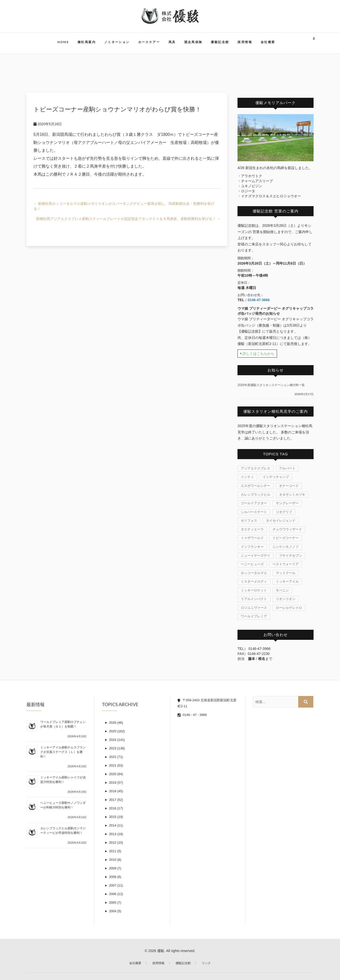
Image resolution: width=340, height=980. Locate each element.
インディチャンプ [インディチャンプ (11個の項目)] (276, 477)
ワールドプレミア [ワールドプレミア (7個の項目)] (254, 616)
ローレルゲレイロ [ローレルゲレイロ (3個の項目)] (289, 608)
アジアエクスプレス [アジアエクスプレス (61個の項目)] (256, 468)
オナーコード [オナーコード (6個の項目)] (289, 486)
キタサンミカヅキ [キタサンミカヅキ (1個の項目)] (292, 495)
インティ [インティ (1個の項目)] (247, 477)
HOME (63, 42)
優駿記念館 (220, 42)
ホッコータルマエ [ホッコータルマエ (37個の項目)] (254, 573)
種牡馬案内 (87, 42)
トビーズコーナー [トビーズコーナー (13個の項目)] (286, 538)
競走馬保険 (193, 42)
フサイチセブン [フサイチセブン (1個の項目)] (291, 556)
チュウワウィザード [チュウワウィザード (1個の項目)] (287, 529)
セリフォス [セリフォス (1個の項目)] (249, 520)
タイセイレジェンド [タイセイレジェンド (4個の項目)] (281, 520)
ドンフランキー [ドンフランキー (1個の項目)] (252, 547)
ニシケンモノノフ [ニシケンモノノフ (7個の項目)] (286, 547)
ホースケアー (149, 42)
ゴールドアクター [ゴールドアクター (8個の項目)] (254, 503)
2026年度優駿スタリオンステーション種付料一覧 (271, 385)
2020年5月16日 (48, 124)
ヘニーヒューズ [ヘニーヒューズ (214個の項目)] (252, 564)
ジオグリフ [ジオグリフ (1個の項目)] (284, 512)
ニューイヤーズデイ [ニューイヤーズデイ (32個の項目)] (256, 556)
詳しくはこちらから (257, 354)
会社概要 (268, 42)
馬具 (172, 42)
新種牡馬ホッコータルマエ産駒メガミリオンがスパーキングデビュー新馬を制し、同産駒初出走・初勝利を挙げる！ (124, 206)
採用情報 (245, 42)
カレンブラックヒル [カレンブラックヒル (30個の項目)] (256, 495)
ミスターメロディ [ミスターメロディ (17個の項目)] (254, 581)
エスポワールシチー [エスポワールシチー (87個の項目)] (256, 486)
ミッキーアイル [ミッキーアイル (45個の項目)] (287, 581)
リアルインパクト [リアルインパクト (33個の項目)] (254, 599)
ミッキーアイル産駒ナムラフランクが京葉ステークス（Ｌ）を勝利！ (63, 752)
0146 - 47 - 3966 (192, 715)
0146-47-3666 (259, 300)
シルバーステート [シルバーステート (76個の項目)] (254, 512)
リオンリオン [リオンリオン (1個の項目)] (286, 599)
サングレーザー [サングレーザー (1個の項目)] (287, 503)
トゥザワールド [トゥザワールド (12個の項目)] (252, 538)
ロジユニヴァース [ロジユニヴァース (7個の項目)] (254, 608)
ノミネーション (117, 42)
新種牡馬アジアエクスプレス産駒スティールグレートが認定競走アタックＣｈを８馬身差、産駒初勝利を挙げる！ (128, 219)
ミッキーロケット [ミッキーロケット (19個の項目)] (254, 590)
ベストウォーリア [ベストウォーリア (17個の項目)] (286, 564)
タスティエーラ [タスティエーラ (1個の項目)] (252, 529)
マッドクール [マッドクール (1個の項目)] (286, 573)
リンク (206, 963)
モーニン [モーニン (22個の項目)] (282, 590)
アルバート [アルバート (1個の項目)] (287, 468)
